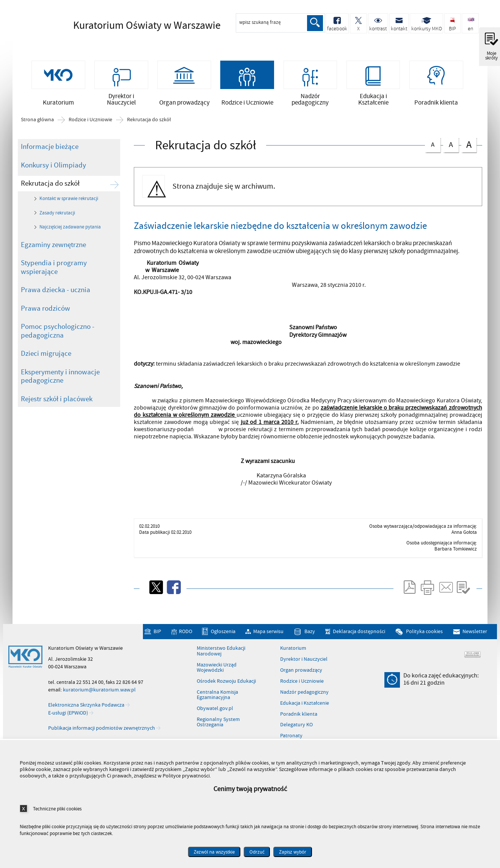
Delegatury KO (296, 730)
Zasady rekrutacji (57, 218)
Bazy (310, 637)
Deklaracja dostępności (359, 637)
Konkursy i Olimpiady (53, 170)
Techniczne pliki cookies (57, 809)
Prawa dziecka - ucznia (56, 296)
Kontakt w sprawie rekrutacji (69, 204)
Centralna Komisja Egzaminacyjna (217, 700)
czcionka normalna (433, 149)
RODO (186, 637)
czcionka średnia (451, 149)
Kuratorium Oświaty (134, 25)
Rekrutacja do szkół (149, 125)
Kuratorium (293, 654)
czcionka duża (469, 150)
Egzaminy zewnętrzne (53, 250)
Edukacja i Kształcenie (305, 708)
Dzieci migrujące (46, 359)
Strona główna (37, 125)
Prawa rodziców (45, 314)
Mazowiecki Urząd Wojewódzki (217, 673)
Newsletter (475, 637)
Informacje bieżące (50, 152)
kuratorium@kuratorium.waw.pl (99, 695)
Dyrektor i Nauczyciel (304, 665)
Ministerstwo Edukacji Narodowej (221, 657)
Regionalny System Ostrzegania (218, 728)
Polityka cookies (424, 637)
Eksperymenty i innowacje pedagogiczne (60, 382)
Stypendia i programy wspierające (54, 273)
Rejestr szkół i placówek (57, 404)
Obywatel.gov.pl (215, 714)
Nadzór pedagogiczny (304, 698)
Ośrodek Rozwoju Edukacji (226, 687)
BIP (157, 637)
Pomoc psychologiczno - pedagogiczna (58, 337)
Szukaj (315, 23)
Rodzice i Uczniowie (90, 125)
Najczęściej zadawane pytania (70, 233)
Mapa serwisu (268, 637)
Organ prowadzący (301, 676)
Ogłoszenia (223, 637)
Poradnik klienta (299, 719)
